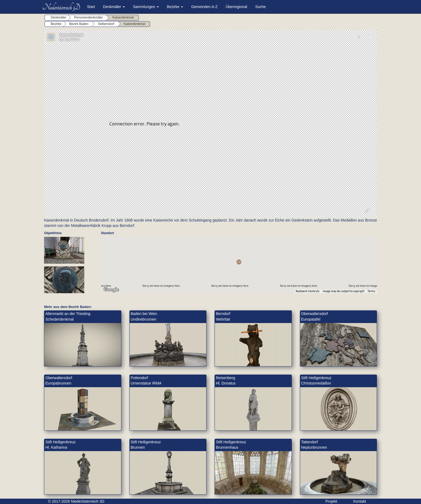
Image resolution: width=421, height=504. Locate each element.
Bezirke (175, 7)
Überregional (236, 7)
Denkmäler (114, 7)
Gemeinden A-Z (204, 7)
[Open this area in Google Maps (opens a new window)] (111, 290)
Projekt (331, 501)
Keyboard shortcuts (308, 291)
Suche (260, 7)
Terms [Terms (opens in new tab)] (371, 291)
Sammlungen (146, 7)
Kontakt (360, 501)
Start (91, 7)
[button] (239, 262)
